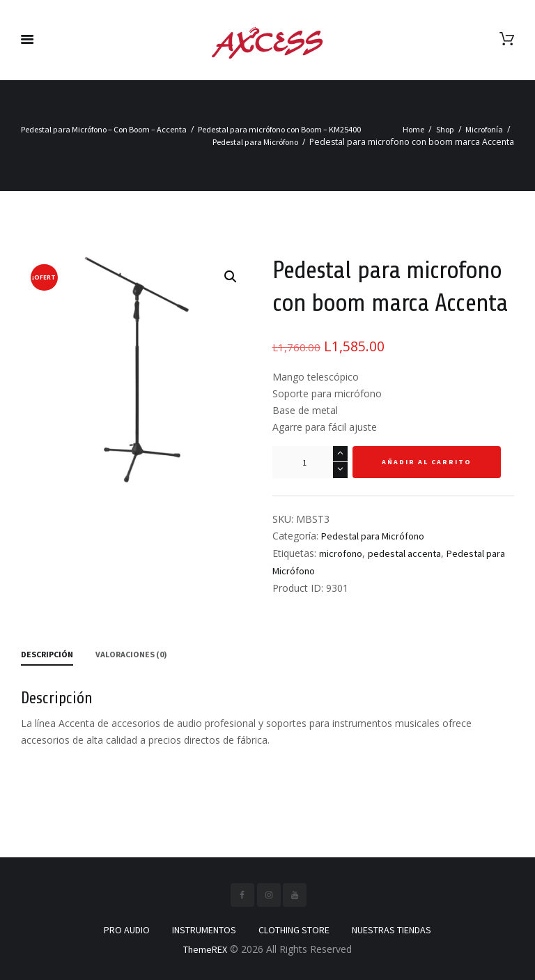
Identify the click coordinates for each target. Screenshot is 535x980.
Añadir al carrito (427, 462)
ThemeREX (205, 949)
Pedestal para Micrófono (255, 142)
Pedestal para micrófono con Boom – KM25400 (279, 129)
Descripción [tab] (47, 654)
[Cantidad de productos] (310, 462)
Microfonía (484, 129)
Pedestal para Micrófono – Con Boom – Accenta (104, 129)
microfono (341, 553)
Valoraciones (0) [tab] (131, 654)
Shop (445, 129)
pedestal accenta (404, 553)
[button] (231, 277)
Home (413, 129)
